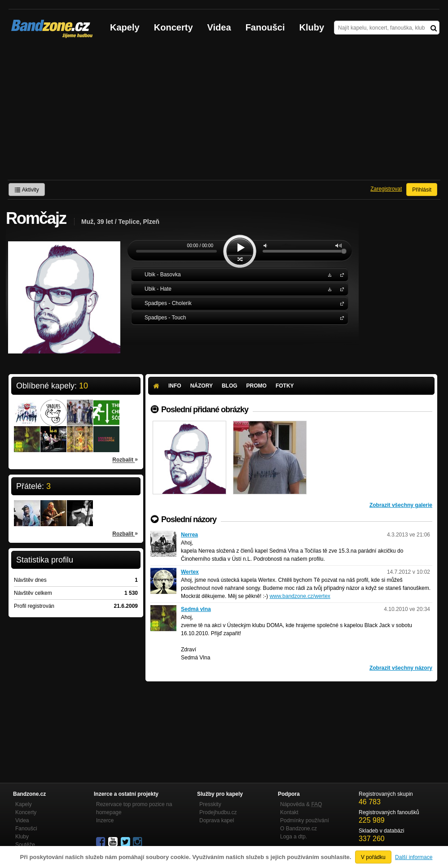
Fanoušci (265, 27)
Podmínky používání (305, 820)
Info (175, 386)
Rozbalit (125, 459)
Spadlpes (340, 303)
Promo (257, 386)
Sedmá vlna (196, 609)
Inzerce (105, 820)
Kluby (312, 27)
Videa (219, 27)
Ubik (340, 274)
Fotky (285, 386)
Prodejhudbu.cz (218, 812)
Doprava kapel (217, 820)
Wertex (190, 572)
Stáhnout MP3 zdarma (329, 274)
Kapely (125, 27)
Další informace (414, 857)
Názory (202, 386)
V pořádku (373, 857)
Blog (230, 386)
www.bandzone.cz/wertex (300, 596)
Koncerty (173, 27)
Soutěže (25, 845)
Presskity (210, 804)
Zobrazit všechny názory (401, 668)
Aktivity (27, 190)
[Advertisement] (224, 113)
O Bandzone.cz (299, 829)
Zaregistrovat (386, 189)
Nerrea (189, 535)
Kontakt (289, 812)
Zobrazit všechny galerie (401, 505)
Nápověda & (301, 804)
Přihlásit (422, 190)
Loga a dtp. (294, 837)
